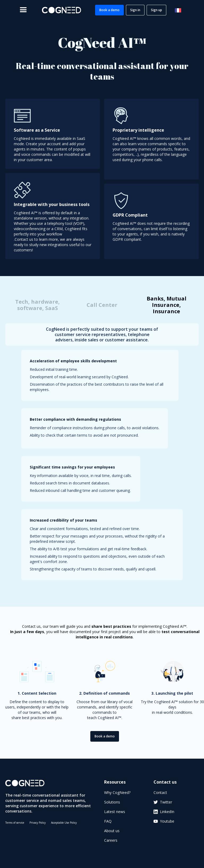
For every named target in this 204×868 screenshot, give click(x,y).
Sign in (135, 10)
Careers (111, 840)
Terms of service (15, 823)
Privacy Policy (38, 823)
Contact (160, 792)
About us (112, 831)
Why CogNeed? (117, 792)
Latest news (115, 812)
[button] (23, 10)
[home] (61, 10)
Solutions (112, 802)
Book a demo (109, 10)
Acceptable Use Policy (64, 823)
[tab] (38, 305)
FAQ (108, 821)
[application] (154, 852)
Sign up (156, 10)
